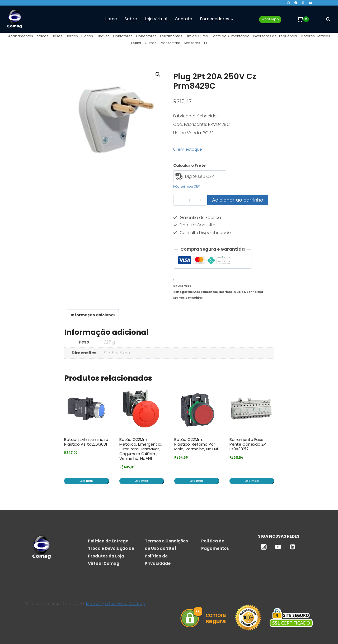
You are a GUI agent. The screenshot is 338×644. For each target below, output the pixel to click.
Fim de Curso (197, 36)
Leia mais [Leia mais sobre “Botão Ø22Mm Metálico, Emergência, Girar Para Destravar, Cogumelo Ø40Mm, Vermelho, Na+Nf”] (142, 481)
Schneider (255, 292)
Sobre (131, 19)
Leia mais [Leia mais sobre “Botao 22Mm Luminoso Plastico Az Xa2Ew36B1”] (86, 481)
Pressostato (170, 43)
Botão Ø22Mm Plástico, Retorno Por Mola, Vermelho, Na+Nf (196, 444)
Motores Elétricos (315, 36)
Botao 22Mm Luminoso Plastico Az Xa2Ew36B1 (86, 442)
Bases (57, 36)
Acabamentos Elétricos (28, 36)
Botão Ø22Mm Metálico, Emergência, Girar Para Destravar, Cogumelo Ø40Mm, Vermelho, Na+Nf (141, 449)
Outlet (136, 43)
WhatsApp (270, 19)
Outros (151, 43)
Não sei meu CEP (186, 186)
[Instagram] (288, 3)
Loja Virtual (156, 19)
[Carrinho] (303, 19)
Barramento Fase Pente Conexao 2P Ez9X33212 (248, 444)
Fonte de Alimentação (231, 36)
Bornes (72, 36)
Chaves (103, 36)
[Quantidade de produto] (190, 200)
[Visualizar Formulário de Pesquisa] (328, 19)
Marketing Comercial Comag (116, 604)
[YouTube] (310, 3)
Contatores (123, 36)
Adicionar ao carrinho (238, 200)
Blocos (87, 36)
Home (111, 19)
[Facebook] (296, 3)
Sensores (192, 43)
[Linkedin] (303, 3)
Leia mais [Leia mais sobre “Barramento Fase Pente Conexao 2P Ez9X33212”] (252, 481)
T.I (205, 43)
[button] (158, 74)
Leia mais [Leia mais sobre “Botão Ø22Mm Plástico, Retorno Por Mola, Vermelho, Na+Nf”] (196, 481)
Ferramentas (171, 36)
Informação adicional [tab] (93, 315)
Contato (184, 19)
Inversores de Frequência (275, 36)
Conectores (146, 36)
